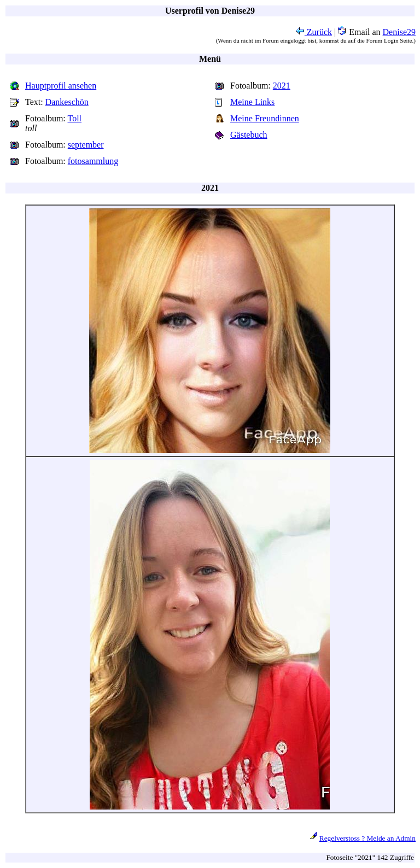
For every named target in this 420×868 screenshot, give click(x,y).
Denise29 (399, 32)
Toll (75, 118)
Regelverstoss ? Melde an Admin (367, 838)
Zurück (314, 32)
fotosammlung (93, 161)
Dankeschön (67, 102)
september (86, 145)
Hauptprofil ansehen (61, 86)
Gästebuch (249, 135)
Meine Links (252, 102)
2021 (282, 86)
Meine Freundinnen (265, 118)
